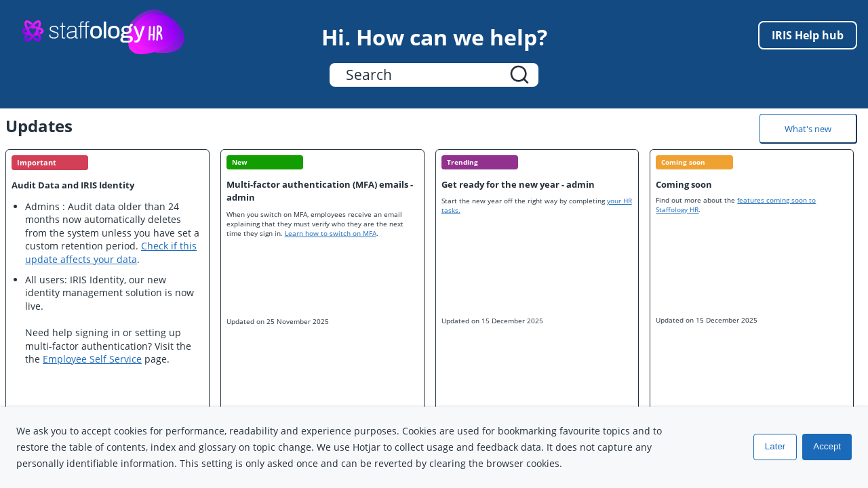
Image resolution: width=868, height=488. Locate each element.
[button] (519, 75)
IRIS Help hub (808, 35)
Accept (827, 447)
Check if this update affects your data (111, 252)
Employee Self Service (92, 359)
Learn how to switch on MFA (331, 233)
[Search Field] (434, 75)
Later (775, 447)
